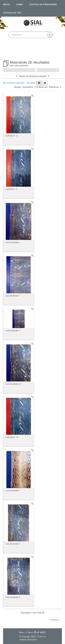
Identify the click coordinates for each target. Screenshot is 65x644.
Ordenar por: (42, 87)
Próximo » (55, 620)
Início (6, 4)
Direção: (18, 87)
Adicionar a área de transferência (32, 96)
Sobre (20, 4)
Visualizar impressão (14, 83)
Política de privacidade (43, 4)
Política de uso (12, 12)
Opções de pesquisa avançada (33, 76)
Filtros (10, 54)
